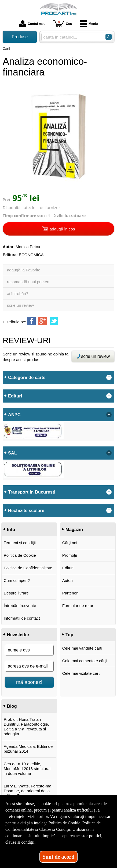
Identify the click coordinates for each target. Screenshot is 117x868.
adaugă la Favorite (24, 270)
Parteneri (70, 593)
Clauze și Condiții (55, 829)
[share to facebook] (31, 321)
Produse (20, 37)
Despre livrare (16, 593)
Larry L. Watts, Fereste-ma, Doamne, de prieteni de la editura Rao (28, 791)
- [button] (109, 415)
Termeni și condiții (20, 543)
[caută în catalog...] (71, 37)
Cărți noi (70, 543)
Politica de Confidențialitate (28, 568)
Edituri (68, 568)
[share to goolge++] (43, 321)
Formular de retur (78, 606)
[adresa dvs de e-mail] (29, 666)
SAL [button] (12, 453)
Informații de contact (22, 618)
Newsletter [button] (18, 635)
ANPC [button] (14, 415)
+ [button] (109, 377)
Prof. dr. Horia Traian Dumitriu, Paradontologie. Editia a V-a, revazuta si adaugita (26, 727)
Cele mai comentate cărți (85, 661)
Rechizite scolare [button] (26, 510)
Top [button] (69, 635)
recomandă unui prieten (28, 282)
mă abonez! (29, 682)
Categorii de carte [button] (27, 377)
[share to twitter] (54, 321)
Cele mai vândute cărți (82, 648)
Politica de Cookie (20, 555)
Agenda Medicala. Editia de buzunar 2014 (28, 749)
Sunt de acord (59, 857)
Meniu (89, 24)
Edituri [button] (15, 396)
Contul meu (32, 24)
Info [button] (11, 529)
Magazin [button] (74, 529)
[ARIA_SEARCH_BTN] (109, 37)
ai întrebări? (18, 293)
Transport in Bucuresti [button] (32, 492)
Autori (67, 580)
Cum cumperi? (17, 580)
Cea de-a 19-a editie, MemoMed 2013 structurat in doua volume (27, 769)
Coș (63, 24)
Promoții (70, 555)
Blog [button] (12, 706)
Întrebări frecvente (20, 606)
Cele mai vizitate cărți (81, 673)
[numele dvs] (29, 650)
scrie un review (20, 305)
